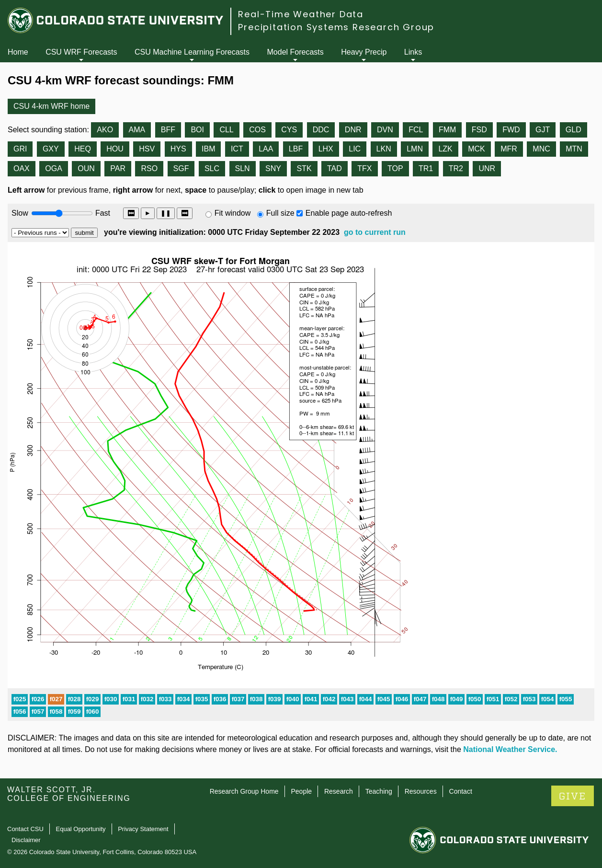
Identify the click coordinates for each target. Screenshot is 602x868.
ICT (237, 149)
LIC (355, 149)
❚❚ (166, 213)
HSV (147, 149)
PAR (118, 168)
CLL (226, 130)
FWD (511, 130)
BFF (168, 130)
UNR (487, 168)
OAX (22, 168)
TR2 (456, 168)
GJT (543, 130)
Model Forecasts (295, 52)
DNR (353, 130)
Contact (461, 791)
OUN (86, 168)
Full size (280, 213)
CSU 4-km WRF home (51, 106)
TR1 (426, 168)
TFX (364, 168)
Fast (102, 213)
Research (339, 791)
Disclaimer (26, 840)
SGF (181, 168)
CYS (289, 130)
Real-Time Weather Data (301, 14)
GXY (51, 149)
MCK (477, 149)
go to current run (375, 232)
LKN (384, 149)
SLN (243, 168)
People (301, 791)
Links (413, 52)
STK (304, 168)
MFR (509, 149)
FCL (416, 130)
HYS (178, 149)
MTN (574, 149)
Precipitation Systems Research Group (336, 27)
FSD (479, 130)
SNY (273, 168)
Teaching (379, 791)
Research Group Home (244, 791)
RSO (149, 168)
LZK (445, 149)
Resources (421, 791)
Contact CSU (25, 829)
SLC (212, 168)
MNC (541, 149)
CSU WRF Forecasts (81, 52)
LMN (415, 149)
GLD (574, 130)
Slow (20, 213)
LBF (296, 149)
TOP (395, 168)
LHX (326, 149)
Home (18, 52)
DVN (385, 130)
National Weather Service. (510, 749)
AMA (137, 130)
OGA (54, 168)
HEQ (83, 149)
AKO (105, 130)
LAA (266, 149)
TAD (335, 168)
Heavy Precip (364, 52)
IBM (208, 149)
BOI (197, 130)
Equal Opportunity (81, 829)
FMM (447, 130)
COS (257, 130)
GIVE (573, 796)
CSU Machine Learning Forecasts (192, 52)
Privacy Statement (143, 829)
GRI (20, 149)
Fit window (233, 213)
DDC (321, 130)
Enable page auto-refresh (349, 213)
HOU (115, 149)
